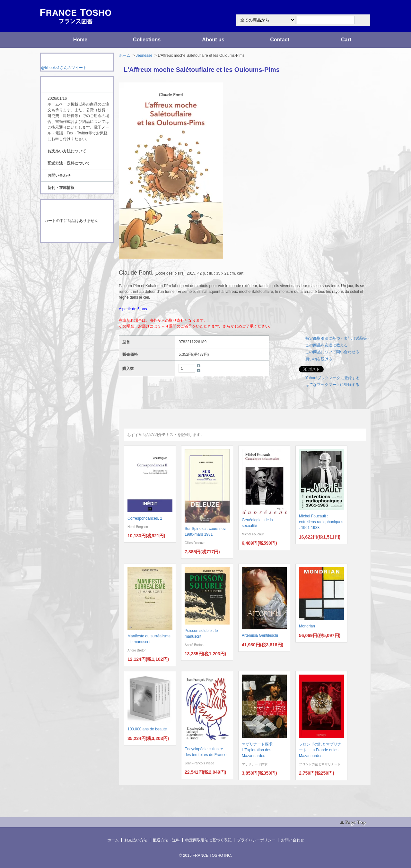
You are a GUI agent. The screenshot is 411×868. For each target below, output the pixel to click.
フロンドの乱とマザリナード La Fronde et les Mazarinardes (320, 750)
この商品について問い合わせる (332, 352)
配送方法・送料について (69, 163)
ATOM (71, 260)
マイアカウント (352, 8)
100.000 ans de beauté (147, 729)
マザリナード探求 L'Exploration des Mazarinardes (259, 750)
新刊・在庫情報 (61, 188)
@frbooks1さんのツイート (64, 68)
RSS (67, 255)
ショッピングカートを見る (77, 234)
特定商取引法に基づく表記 (208, 840)
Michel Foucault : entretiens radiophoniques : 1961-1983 (321, 522)
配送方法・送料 (166, 840)
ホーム (125, 55)
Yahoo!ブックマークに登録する (332, 378)
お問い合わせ (59, 175)
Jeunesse (144, 55)
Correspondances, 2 (145, 518)
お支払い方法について (67, 151)
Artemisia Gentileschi (260, 635)
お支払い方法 (136, 840)
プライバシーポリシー (256, 840)
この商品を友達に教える (327, 345)
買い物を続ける (319, 359)
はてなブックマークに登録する (332, 385)
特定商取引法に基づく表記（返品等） (338, 338)
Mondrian (307, 626)
